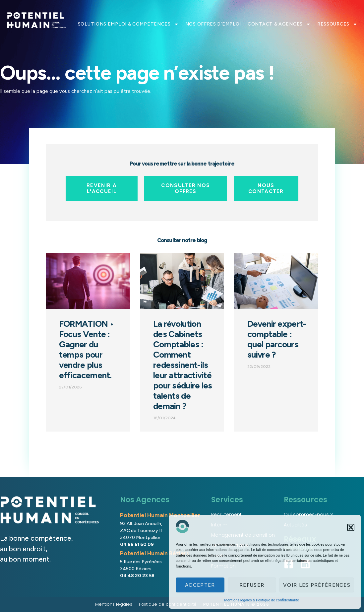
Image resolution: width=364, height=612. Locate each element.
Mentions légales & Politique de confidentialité (261, 600)
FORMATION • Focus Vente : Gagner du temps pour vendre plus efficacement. (86, 349)
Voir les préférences (317, 585)
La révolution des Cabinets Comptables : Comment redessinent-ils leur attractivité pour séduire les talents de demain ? (183, 365)
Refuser (252, 585)
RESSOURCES (337, 24)
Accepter (200, 585)
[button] (351, 527)
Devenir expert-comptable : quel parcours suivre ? (277, 339)
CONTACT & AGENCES (279, 24)
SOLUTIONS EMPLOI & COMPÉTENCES (128, 24)
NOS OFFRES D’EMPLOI (213, 24)
